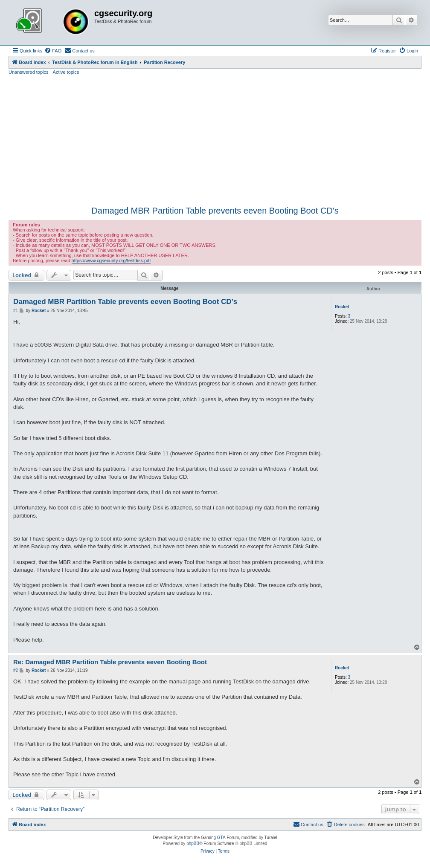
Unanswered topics (29, 72)
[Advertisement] (215, 139)
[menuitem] (53, 51)
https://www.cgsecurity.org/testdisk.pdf (111, 260)
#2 (16, 670)
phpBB (193, 843)
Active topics (66, 72)
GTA (221, 838)
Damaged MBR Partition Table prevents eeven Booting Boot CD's (215, 211)
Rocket (342, 307)
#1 (16, 311)
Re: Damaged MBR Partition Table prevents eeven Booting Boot (110, 662)
